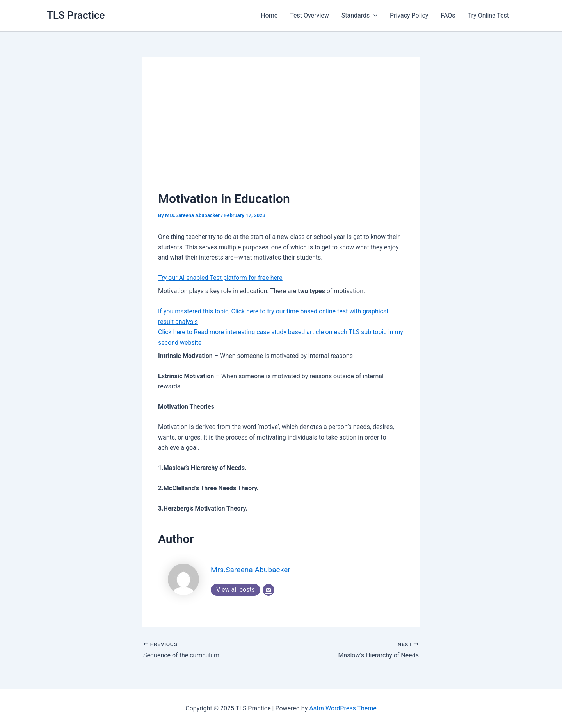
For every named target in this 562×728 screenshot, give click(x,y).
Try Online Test (488, 15)
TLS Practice (76, 15)
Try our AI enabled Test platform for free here (220, 278)
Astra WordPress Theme (343, 708)
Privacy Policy (409, 15)
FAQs (448, 15)
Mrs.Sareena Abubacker (251, 570)
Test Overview (309, 15)
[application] (373, 16)
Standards (359, 16)
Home (269, 15)
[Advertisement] (281, 131)
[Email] (269, 590)
